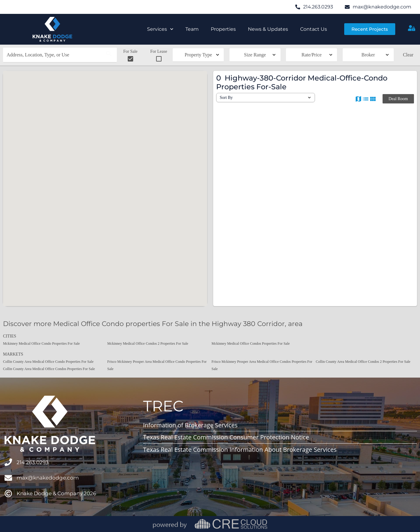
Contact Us (314, 29)
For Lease (159, 56)
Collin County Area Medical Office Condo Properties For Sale (48, 362)
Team (192, 29)
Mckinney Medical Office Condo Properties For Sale (41, 344)
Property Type (199, 55)
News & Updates (268, 29)
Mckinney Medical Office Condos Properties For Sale (251, 344)
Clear (408, 55)
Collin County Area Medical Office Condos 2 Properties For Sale (363, 362)
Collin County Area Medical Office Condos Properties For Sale (49, 369)
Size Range (255, 55)
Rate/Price (311, 55)
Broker (368, 55)
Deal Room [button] (398, 99)
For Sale (130, 56)
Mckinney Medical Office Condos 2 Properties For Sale (148, 344)
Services (160, 29)
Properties (223, 29)
